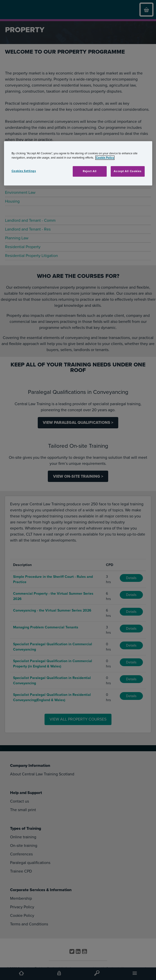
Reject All (90, 171)
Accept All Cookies (127, 171)
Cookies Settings (24, 171)
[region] (78, 163)
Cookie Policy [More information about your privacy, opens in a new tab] (105, 158)
